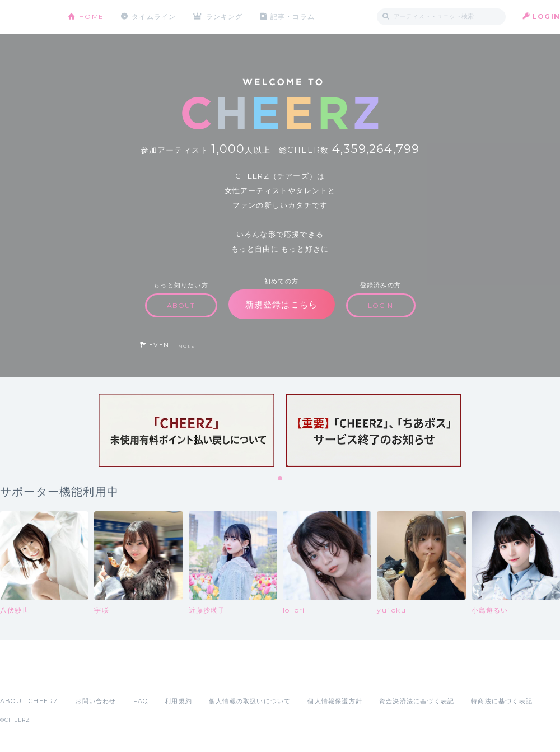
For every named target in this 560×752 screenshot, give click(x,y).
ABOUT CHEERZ (29, 701)
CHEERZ (25, 17)
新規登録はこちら (282, 304)
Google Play (85, 676)
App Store (26, 676)
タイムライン (154, 17)
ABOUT (181, 305)
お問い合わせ (95, 701)
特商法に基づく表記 (502, 701)
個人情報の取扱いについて (250, 701)
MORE (186, 346)
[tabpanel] (186, 430)
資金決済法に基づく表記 (417, 701)
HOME (91, 17)
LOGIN (546, 17)
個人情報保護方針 (335, 701)
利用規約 (178, 701)
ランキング (225, 17)
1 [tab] (281, 479)
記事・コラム (293, 17)
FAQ (141, 701)
